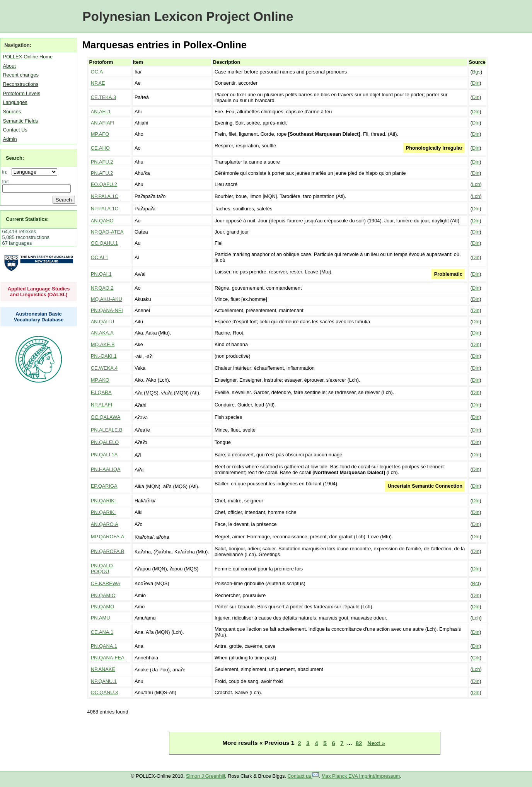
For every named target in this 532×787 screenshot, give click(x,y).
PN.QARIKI (103, 501)
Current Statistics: (27, 219)
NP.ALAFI (101, 405)
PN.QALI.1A (104, 455)
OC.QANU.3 (104, 692)
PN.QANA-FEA (108, 658)
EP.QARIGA (104, 486)
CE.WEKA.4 (104, 368)
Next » (376, 743)
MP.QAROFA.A (108, 537)
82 (359, 743)
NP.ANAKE (103, 669)
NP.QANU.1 (104, 681)
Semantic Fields (20, 121)
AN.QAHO (102, 221)
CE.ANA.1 (102, 632)
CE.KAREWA (106, 583)
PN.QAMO (102, 607)
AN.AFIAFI (103, 123)
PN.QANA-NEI (107, 310)
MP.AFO (100, 134)
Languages (15, 102)
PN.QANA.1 (104, 646)
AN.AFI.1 (101, 112)
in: (6, 172)
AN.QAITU (102, 322)
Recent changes (20, 75)
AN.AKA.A (102, 333)
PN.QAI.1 (101, 274)
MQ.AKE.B (103, 344)
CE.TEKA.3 (103, 97)
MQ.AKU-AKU (107, 299)
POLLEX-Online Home (28, 57)
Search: (15, 158)
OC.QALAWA (106, 417)
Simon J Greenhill (205, 776)
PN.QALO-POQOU (103, 568)
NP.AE (98, 83)
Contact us (303, 776)
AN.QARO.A (105, 524)
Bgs (476, 72)
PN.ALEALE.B (107, 430)
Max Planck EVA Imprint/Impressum (361, 776)
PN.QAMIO (103, 595)
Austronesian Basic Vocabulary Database (39, 317)
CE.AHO (100, 148)
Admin (10, 139)
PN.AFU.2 (102, 162)
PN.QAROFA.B (108, 551)
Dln (476, 83)
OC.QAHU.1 (104, 243)
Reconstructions (20, 84)
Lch (476, 184)
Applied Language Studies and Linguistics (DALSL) (39, 292)
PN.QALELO (105, 442)
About (9, 66)
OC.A (97, 72)
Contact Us (15, 130)
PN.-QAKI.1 (104, 356)
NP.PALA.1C (105, 196)
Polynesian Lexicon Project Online (188, 16)
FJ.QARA (101, 392)
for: (6, 182)
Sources (12, 112)
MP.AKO (100, 380)
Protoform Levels (21, 93)
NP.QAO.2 (102, 288)
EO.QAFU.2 (104, 184)
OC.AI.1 (100, 257)
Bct (476, 583)
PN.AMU (101, 618)
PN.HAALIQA (106, 469)
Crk (476, 658)
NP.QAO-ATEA (107, 232)
